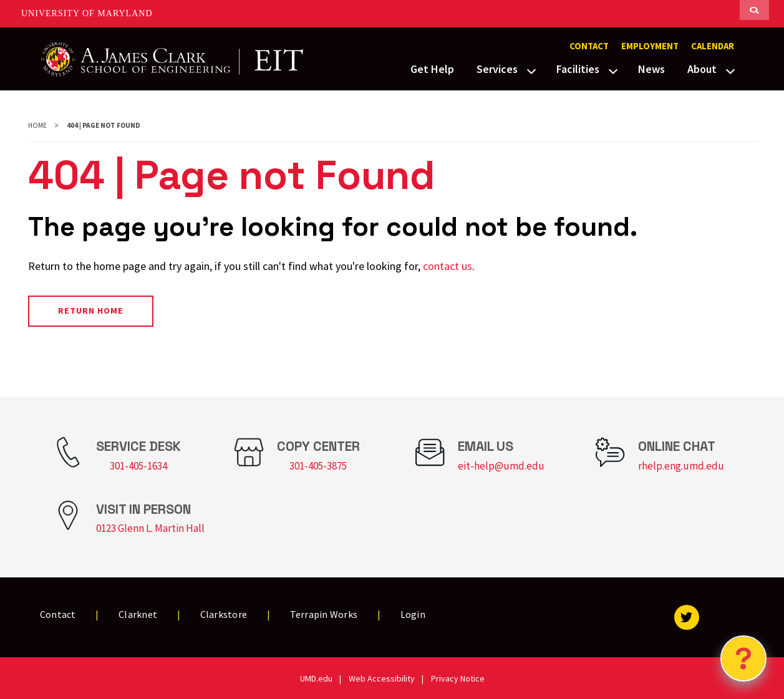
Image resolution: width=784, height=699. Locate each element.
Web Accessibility (382, 678)
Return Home (91, 311)
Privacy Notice (458, 678)
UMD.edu (316, 678)
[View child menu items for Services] (531, 70)
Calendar (713, 46)
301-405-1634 (138, 466)
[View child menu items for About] (730, 70)
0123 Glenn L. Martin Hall (150, 528)
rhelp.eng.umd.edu (681, 466)
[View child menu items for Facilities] (613, 70)
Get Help (432, 69)
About (702, 69)
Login (413, 614)
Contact (589, 46)
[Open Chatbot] (743, 658)
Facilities (578, 69)
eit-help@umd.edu (501, 466)
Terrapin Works (324, 614)
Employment (650, 46)
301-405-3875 (318, 466)
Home (37, 125)
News (651, 69)
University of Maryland (87, 13)
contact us (448, 266)
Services (497, 69)
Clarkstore (224, 614)
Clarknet (138, 614)
